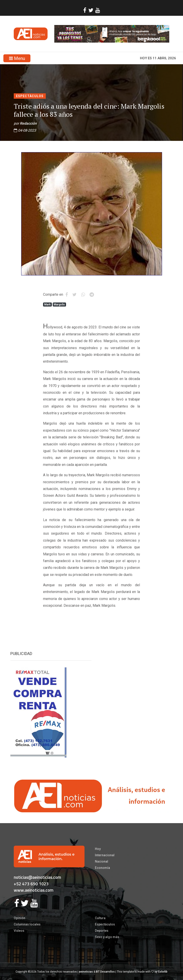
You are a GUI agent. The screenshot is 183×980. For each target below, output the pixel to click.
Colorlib (163, 972)
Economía (102, 868)
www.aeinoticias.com (34, 890)
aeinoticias (86, 972)
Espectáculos (30, 96)
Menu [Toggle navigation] (17, 58)
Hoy (98, 849)
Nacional (102, 861)
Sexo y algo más (107, 937)
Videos (19, 931)
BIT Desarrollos (105, 972)
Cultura (100, 918)
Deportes (102, 931)
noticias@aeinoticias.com (37, 877)
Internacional (105, 855)
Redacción (28, 123)
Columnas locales (27, 924)
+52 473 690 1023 (31, 884)
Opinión (19, 918)
